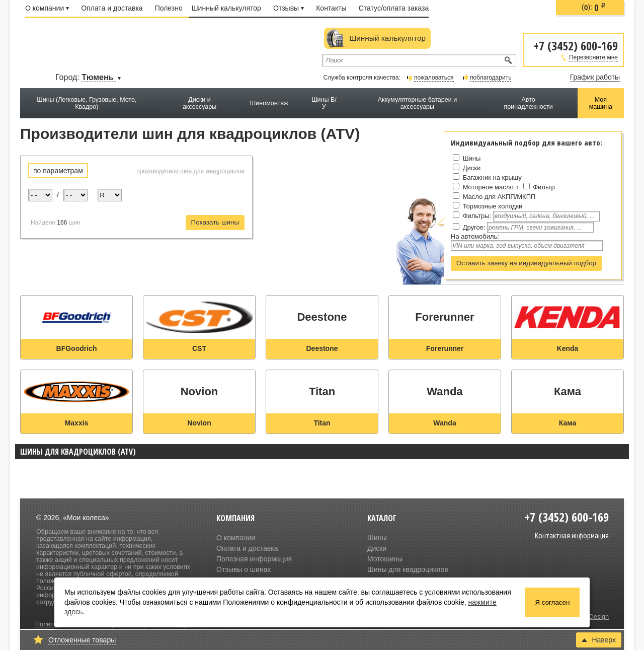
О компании (47, 8)
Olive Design (591, 617)
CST (199, 348)
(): (594, 8)
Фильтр (544, 187)
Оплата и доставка (112, 8)
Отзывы (289, 8)
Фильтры (476, 216)
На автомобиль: (475, 236)
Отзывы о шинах (244, 569)
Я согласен (553, 602)
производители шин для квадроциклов (190, 171)
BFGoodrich (77, 348)
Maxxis (77, 423)
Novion (199, 423)
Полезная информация (254, 559)
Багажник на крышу (492, 177)
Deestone (322, 348)
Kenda (568, 348)
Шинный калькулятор (226, 8)
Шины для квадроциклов (408, 569)
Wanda (445, 423)
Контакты (331, 8)
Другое (473, 227)
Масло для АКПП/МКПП (499, 197)
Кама (568, 423)
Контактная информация (572, 535)
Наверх (599, 640)
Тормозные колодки (493, 206)
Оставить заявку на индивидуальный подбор (526, 263)
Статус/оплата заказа (394, 8)
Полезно (169, 8)
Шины (472, 158)
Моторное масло (488, 187)
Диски (472, 168)
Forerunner (445, 348)
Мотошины (385, 559)
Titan (322, 423)
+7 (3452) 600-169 (576, 45)
